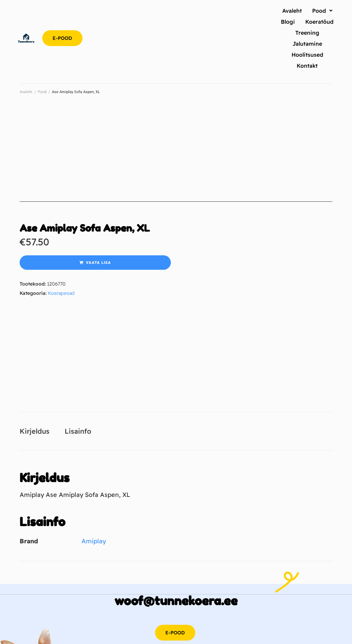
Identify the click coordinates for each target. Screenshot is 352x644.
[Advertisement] (176, 154)
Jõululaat (240, 635)
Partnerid (251, 623)
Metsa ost (218, 635)
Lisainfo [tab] (78, 380)
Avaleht (26, 92)
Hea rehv (197, 635)
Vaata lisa (98, 263)
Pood (42, 92)
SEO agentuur (153, 635)
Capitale (177, 635)
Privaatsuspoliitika (221, 623)
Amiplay (94, 490)
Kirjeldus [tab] (35, 380)
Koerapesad (61, 293)
